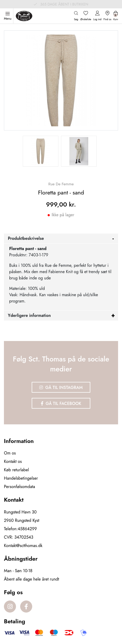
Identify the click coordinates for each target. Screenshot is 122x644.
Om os (10, 453)
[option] (41, 151)
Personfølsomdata (20, 487)
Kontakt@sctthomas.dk (23, 546)
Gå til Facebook (61, 404)
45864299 (27, 529)
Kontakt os (13, 461)
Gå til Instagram (61, 388)
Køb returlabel (16, 470)
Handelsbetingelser (21, 478)
